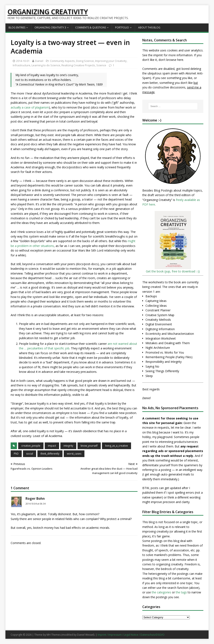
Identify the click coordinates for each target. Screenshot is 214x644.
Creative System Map (160, 315)
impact (52, 446)
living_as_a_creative (117, 446)
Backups (151, 296)
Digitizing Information (160, 329)
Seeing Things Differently (162, 371)
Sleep (149, 376)
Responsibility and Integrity (164, 362)
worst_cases (74, 454)
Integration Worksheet (161, 338)
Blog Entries (17, 27)
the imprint (155, 55)
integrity (68, 446)
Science (101, 65)
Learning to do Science (46, 65)
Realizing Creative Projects (78, 65)
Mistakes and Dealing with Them (168, 343)
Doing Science (85, 61)
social (30, 454)
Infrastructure (22, 65)
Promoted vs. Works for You (165, 352)
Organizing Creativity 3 (50, 27)
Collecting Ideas (156, 306)
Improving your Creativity (111, 61)
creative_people (31, 446)
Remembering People (160, 357)
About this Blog (149, 27)
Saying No (152, 366)
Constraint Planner (158, 310)
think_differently (50, 454)
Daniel (39, 61)
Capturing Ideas (156, 301)
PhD (16, 454)
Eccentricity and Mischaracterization (170, 334)
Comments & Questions (91, 27)
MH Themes (54, 635)
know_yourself (89, 446)
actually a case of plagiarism (30, 107)
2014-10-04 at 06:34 (36, 504)
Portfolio (122, 27)
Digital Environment (159, 324)
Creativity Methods (158, 320)
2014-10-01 (23, 61)
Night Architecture (158, 348)
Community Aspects (62, 61)
